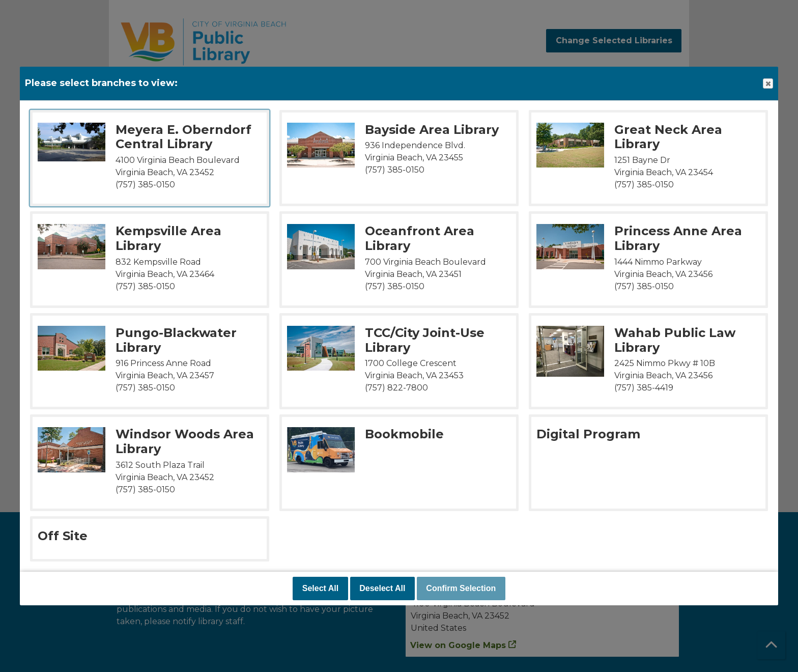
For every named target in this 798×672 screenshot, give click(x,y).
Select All (320, 588)
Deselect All (382, 588)
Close (767, 84)
